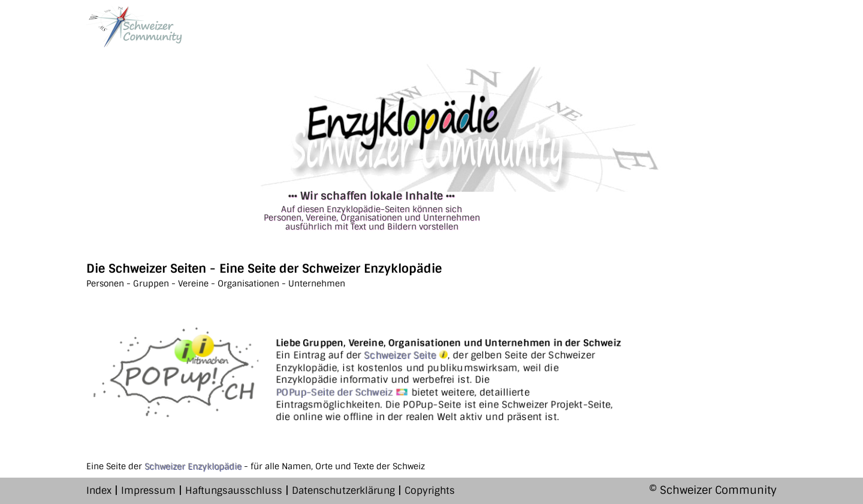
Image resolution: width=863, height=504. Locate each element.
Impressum (148, 491)
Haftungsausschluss (234, 491)
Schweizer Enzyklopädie (193, 466)
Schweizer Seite (406, 356)
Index (99, 491)
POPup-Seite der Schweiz (342, 392)
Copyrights (430, 491)
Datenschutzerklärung (343, 491)
